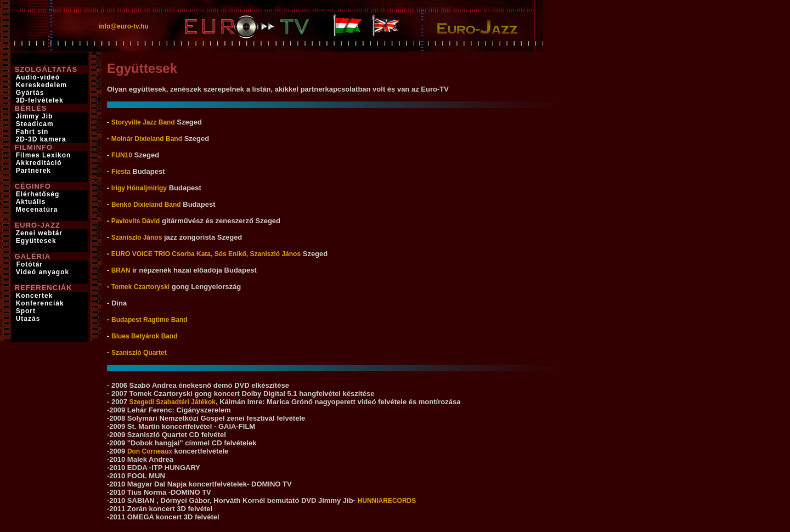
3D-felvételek (40, 100)
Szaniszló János (136, 237)
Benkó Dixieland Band (146, 205)
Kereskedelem (41, 85)
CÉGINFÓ (33, 186)
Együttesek (36, 241)
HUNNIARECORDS (387, 501)
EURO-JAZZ (38, 225)
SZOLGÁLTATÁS (46, 69)
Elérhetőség (38, 194)
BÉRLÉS (31, 108)
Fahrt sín (32, 132)
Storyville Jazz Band (142, 122)
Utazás (28, 319)
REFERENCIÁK (44, 288)
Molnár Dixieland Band (146, 139)
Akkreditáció (39, 163)
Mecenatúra (37, 210)
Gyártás (30, 93)
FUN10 (122, 155)
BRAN (120, 270)
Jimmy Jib (35, 116)
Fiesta (121, 172)
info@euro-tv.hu (123, 26)
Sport (26, 311)
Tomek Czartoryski (139, 287)
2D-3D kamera (41, 139)
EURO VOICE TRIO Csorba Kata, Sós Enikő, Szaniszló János (205, 254)
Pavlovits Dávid (134, 221)
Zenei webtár (39, 233)
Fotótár (28, 264)
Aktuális (31, 202)
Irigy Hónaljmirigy (138, 188)
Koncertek (35, 296)
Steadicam (35, 124)
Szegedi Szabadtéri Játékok (173, 402)
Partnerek (33, 171)
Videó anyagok (43, 272)
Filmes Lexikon (44, 155)
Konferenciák (40, 303)
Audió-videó (38, 77)
